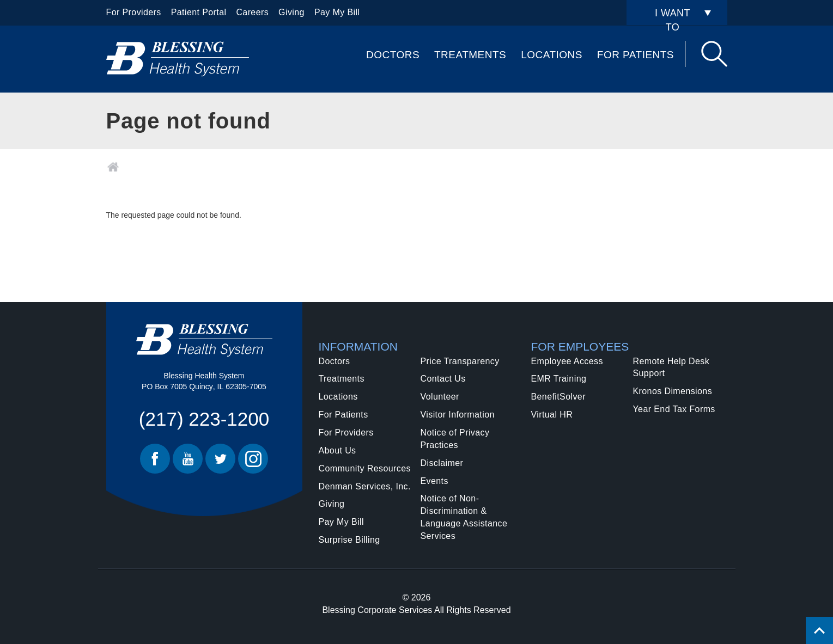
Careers (252, 12)
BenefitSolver (558, 397)
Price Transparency (460, 361)
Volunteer (440, 397)
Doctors (393, 55)
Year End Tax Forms (674, 409)
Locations (552, 55)
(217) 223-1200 (204, 419)
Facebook (155, 459)
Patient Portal (199, 12)
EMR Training (559, 379)
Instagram (253, 459)
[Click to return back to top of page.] (819, 630)
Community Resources (365, 468)
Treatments (470, 55)
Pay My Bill (337, 12)
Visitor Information (458, 415)
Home (113, 167)
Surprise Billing (349, 540)
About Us (338, 450)
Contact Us (443, 379)
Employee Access (567, 361)
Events (434, 481)
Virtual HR (552, 415)
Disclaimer (442, 463)
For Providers (134, 12)
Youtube (188, 459)
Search (714, 54)
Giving (291, 12)
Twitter (220, 459)
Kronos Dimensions (673, 391)
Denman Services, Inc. (365, 486)
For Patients (636, 55)
